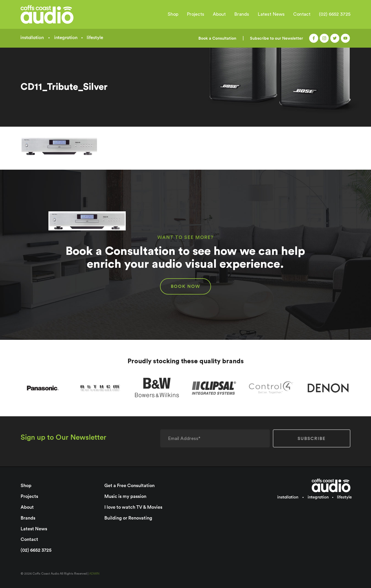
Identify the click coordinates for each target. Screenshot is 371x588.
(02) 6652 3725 (335, 14)
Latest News (271, 14)
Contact (302, 14)
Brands (242, 14)
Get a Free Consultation (129, 485)
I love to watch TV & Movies (133, 507)
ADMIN (94, 574)
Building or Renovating (128, 518)
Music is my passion (125, 496)
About (219, 14)
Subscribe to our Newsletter (276, 38)
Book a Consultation (217, 38)
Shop (173, 14)
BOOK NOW (185, 286)
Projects (196, 14)
